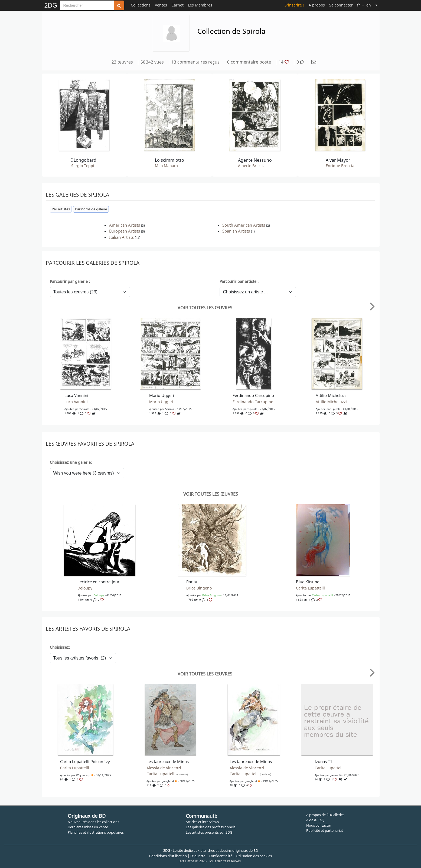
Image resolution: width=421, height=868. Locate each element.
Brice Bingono (199, 588)
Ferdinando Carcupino (253, 402)
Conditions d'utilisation (168, 856)
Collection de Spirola (231, 31)
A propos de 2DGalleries (325, 815)
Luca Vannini (76, 402)
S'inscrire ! (294, 5)
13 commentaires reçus (195, 62)
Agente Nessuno (255, 160)
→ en (364, 5)
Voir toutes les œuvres (205, 308)
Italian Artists (121, 237)
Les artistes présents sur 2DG (209, 832)
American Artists (125, 225)
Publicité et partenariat (325, 830)
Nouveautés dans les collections (93, 822)
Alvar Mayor (338, 160)
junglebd (168, 781)
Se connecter (341, 5)
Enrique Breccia (340, 166)
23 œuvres (122, 62)
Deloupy (85, 588)
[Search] (87, 5)
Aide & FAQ (315, 820)
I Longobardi (84, 160)
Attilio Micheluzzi (331, 402)
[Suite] (376, 5)
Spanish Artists (236, 231)
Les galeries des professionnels (211, 827)
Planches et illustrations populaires (96, 832)
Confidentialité (221, 856)
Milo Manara (166, 166)
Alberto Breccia (252, 166)
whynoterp (83, 775)
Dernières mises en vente (88, 827)
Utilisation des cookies (254, 856)
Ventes (161, 5)
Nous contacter (319, 825)
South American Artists (244, 225)
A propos (317, 5)
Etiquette (198, 856)
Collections (141, 5)
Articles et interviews (202, 822)
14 (284, 62)
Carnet (177, 5)
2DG (51, 5)
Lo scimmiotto (169, 160)
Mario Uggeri (161, 402)
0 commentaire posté (249, 62)
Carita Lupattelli (310, 588)
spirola (85, 409)
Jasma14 (336, 775)
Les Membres (200, 5)
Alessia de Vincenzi (164, 768)
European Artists (125, 231)
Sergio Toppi (83, 166)
